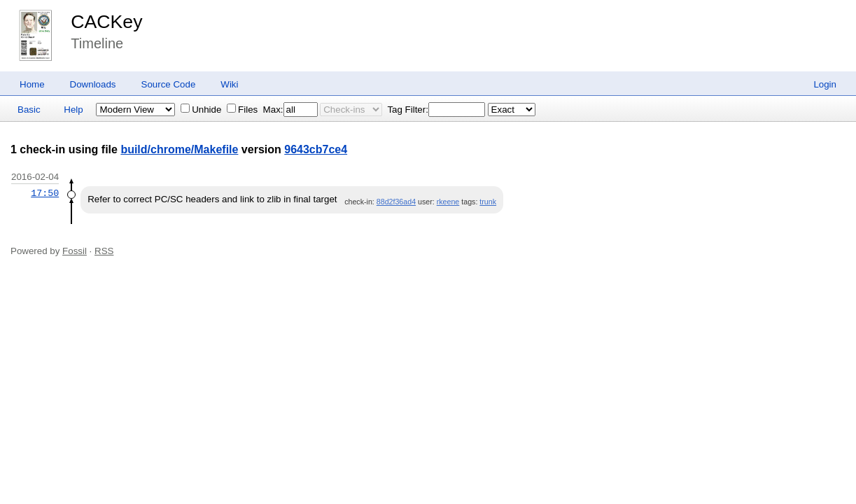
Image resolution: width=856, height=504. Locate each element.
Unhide (201, 110)
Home (32, 84)
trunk (488, 202)
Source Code (169, 84)
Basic (29, 110)
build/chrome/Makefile (179, 149)
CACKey (106, 22)
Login (825, 84)
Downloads (93, 84)
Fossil (75, 251)
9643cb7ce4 (316, 149)
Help (73, 110)
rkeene (448, 202)
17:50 (45, 193)
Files (242, 110)
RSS (104, 251)
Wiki (229, 84)
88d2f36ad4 (396, 202)
